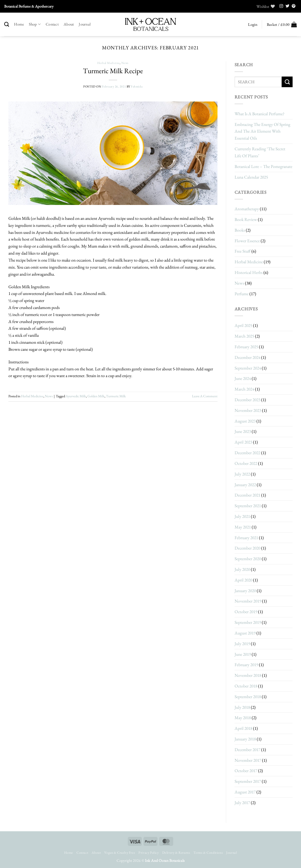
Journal (85, 24)
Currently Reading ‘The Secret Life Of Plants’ (260, 152)
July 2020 (242, 569)
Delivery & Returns (176, 853)
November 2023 (248, 410)
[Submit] (287, 82)
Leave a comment (205, 396)
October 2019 (246, 612)
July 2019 (242, 644)
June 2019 (243, 654)
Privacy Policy (149, 853)
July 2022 (242, 474)
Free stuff (243, 251)
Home (19, 24)
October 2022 (246, 463)
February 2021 (246, 538)
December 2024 (247, 357)
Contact (52, 24)
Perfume (242, 294)
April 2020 (243, 580)
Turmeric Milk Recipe (113, 71)
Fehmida (137, 86)
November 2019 (248, 601)
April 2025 (243, 325)
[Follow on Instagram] (281, 6)
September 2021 (248, 506)
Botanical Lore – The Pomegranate (263, 166)
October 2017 (246, 771)
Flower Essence (247, 241)
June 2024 (243, 378)
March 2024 (244, 389)
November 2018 (248, 675)
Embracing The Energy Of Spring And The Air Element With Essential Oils (262, 131)
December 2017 (247, 750)
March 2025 (244, 336)
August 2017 (245, 792)
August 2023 (245, 421)
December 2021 (247, 495)
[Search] (7, 24)
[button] (253, 25)
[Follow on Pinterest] (294, 6)
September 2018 (248, 697)
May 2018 (243, 718)
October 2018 (246, 686)
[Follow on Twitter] (288, 6)
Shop (35, 24)
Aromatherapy (247, 209)
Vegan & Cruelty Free (120, 853)
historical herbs (249, 272)
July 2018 (242, 707)
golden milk (96, 396)
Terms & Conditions (208, 853)
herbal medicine (108, 63)
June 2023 (243, 431)
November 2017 (248, 760)
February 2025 (246, 347)
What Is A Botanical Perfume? (260, 114)
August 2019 (245, 633)
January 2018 (245, 739)
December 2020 (247, 548)
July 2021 (242, 516)
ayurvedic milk (76, 396)
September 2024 (248, 368)
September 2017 (248, 781)
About (69, 24)
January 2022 (245, 485)
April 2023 (243, 442)
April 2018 (243, 728)
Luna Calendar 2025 (251, 177)
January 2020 (245, 591)
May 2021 (243, 527)
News (125, 63)
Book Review (246, 219)
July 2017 (242, 803)
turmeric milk (116, 396)
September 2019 (248, 622)
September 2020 (248, 559)
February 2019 (246, 665)
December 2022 (247, 453)
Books (240, 230)
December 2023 (247, 400)
